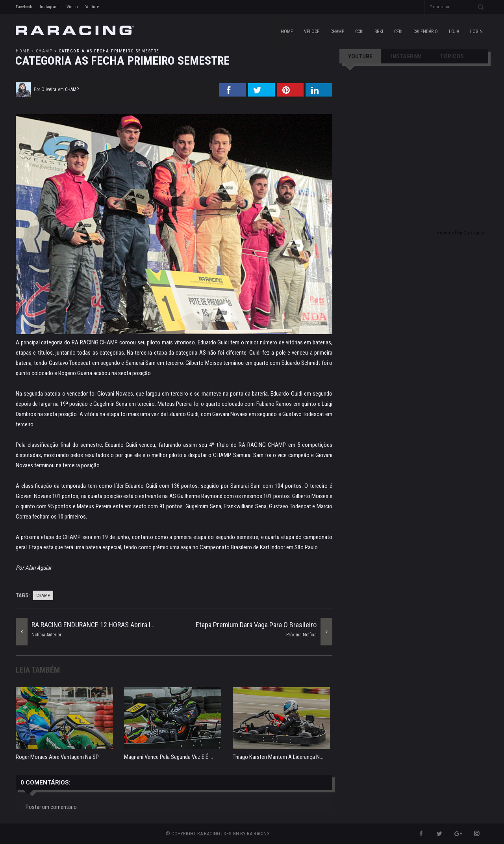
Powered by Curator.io (460, 232)
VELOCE (312, 32)
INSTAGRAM (406, 56)
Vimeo (72, 7)
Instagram (49, 7)
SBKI (379, 32)
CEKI (398, 32)
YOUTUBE (360, 56)
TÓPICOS (452, 56)
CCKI (359, 32)
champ (44, 51)
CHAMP (337, 32)
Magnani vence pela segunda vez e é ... (169, 757)
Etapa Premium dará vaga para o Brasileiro (256, 625)
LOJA (454, 32)
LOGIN (476, 32)
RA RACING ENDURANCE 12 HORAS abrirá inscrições (105, 625)
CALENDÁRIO (426, 32)
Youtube (92, 7)
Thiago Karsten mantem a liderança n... (278, 757)
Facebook (24, 7)
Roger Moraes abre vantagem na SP (57, 757)
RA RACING (258, 834)
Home (287, 32)
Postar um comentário (51, 807)
